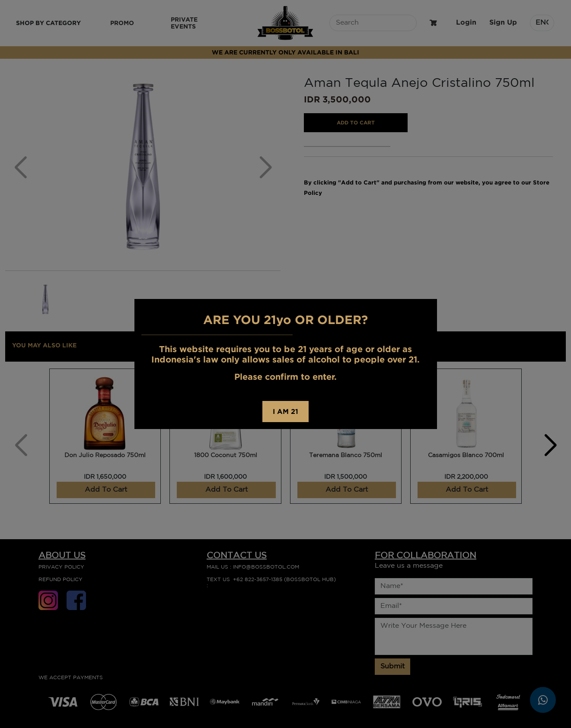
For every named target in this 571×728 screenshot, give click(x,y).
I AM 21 (285, 411)
